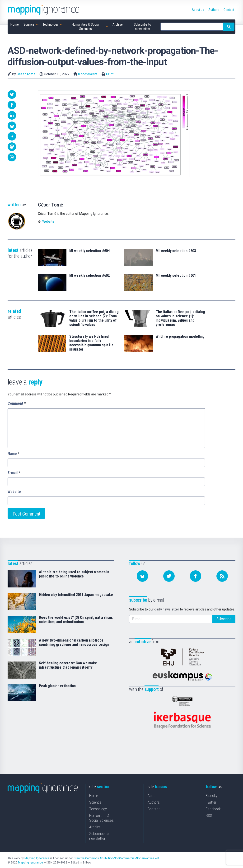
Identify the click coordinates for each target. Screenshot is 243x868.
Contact (154, 809)
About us (154, 795)
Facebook (213, 809)
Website (48, 221)
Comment (17, 403)
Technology (98, 809)
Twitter (211, 802)
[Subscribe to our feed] (222, 576)
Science (95, 802)
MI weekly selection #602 (89, 276)
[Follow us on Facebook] (196, 576)
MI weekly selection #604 (89, 251)
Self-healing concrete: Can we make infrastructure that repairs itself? (68, 665)
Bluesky (212, 795)
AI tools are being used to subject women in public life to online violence (74, 574)
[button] (12, 94)
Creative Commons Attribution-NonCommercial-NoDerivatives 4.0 (116, 858)
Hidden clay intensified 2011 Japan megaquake (76, 595)
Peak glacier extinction (57, 686)
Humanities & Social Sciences (101, 818)
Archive (95, 827)
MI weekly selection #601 (176, 276)
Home (94, 795)
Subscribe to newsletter (99, 836)
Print (110, 74)
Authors (154, 802)
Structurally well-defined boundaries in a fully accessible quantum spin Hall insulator (92, 343)
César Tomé (26, 74)
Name (14, 454)
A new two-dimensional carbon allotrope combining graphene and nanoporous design (74, 643)
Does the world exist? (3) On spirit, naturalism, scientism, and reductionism (76, 620)
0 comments (88, 74)
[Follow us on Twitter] (169, 576)
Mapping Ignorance (37, 858)
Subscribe (224, 619)
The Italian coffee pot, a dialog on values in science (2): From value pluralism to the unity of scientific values (94, 318)
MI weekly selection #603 (176, 251)
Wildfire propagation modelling (180, 337)
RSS (209, 815)
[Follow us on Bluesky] (142, 576)
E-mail (14, 473)
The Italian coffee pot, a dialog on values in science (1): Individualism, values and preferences (180, 318)
